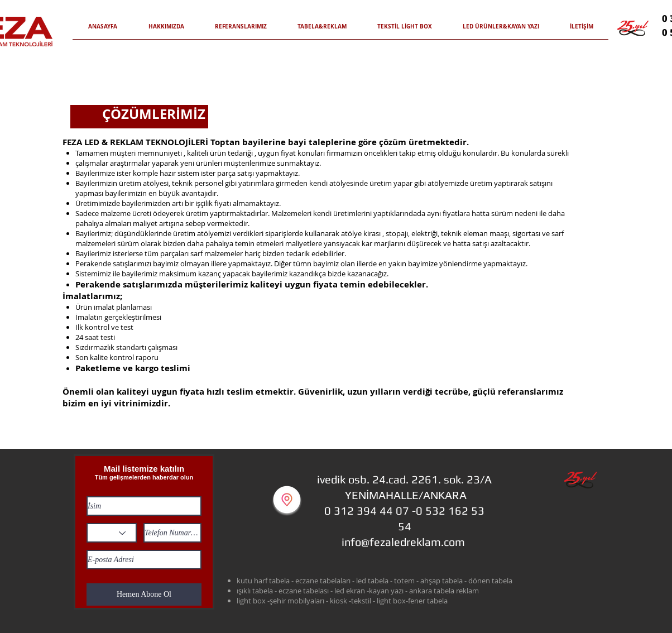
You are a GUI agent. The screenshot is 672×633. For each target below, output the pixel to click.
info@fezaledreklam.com (403, 542)
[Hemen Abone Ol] (144, 594)
